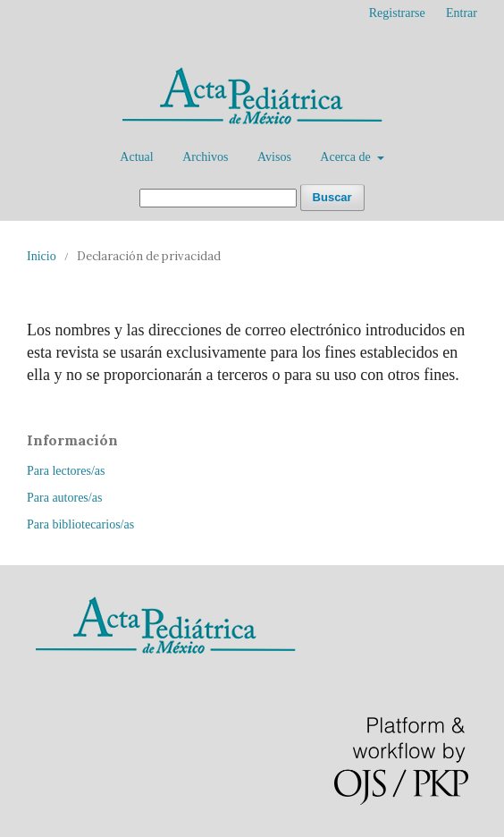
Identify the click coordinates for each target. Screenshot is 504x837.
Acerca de (347, 157)
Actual (136, 157)
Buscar (332, 197)
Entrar (462, 13)
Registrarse (397, 13)
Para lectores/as (66, 471)
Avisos (274, 157)
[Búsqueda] (218, 198)
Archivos (205, 157)
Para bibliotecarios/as (80, 524)
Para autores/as (64, 498)
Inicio (42, 256)
